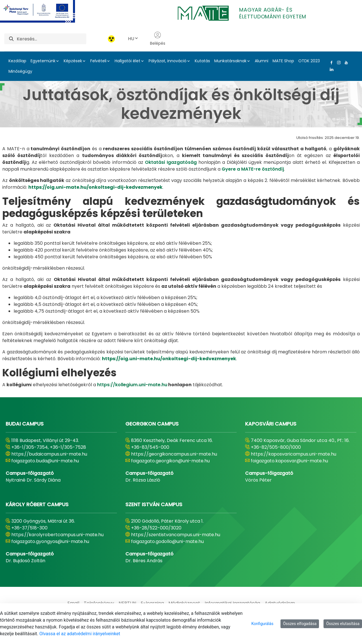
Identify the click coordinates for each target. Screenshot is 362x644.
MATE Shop (283, 61)
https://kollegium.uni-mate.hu (132, 385)
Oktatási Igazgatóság (171, 162)
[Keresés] (52, 39)
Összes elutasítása (343, 624)
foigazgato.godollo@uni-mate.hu (167, 541)
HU (133, 39)
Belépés (158, 39)
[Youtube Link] (345, 63)
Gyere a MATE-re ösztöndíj (253, 169)
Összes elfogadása (300, 624)
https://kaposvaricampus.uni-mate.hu (294, 454)
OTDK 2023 (309, 61)
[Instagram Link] (338, 63)
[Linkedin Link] (330, 69)
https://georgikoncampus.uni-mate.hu (174, 454)
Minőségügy (20, 71)
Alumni (262, 61)
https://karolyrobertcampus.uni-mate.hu (57, 535)
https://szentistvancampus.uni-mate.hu (176, 535)
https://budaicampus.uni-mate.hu (49, 454)
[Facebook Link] (330, 63)
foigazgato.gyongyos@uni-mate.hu (50, 541)
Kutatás (202, 61)
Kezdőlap (17, 61)
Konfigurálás (262, 624)
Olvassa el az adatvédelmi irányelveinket (80, 634)
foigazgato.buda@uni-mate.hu (45, 461)
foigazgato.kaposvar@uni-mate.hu (289, 461)
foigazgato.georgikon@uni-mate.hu (170, 461)
